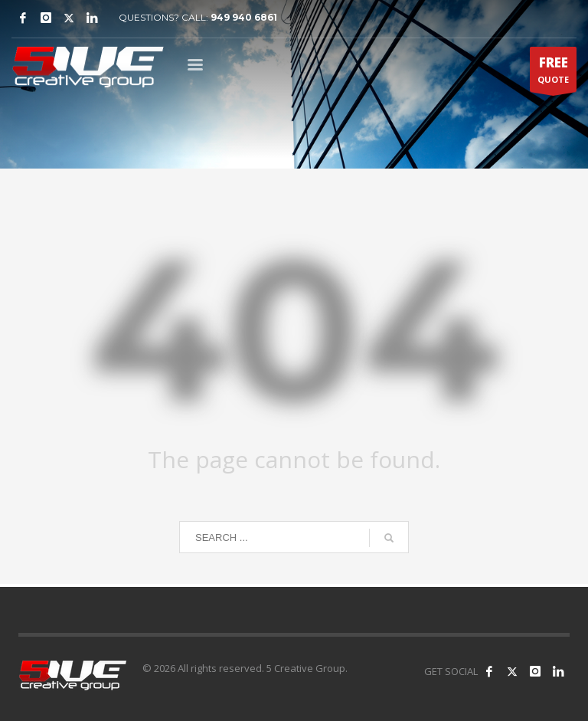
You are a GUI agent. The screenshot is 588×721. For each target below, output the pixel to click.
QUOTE (553, 73)
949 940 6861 (244, 17)
